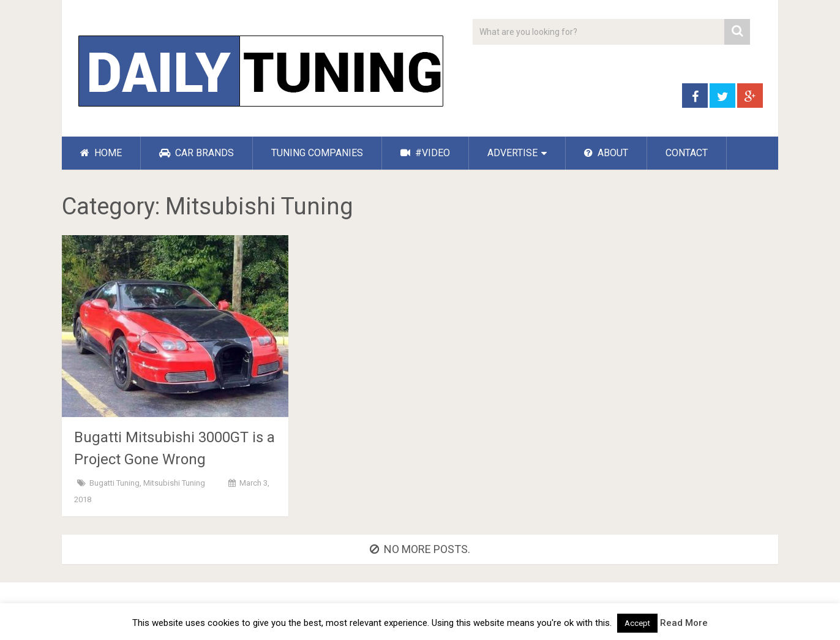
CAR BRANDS (197, 153)
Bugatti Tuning (114, 483)
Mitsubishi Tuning (174, 483)
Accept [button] (637, 623)
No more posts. (420, 549)
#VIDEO (425, 153)
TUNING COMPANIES (317, 153)
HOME (101, 153)
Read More (684, 623)
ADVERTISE (512, 153)
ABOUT (606, 153)
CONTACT (687, 153)
